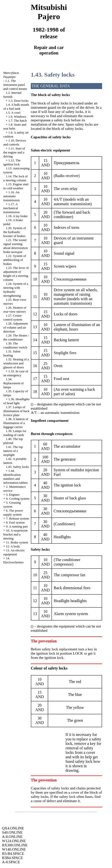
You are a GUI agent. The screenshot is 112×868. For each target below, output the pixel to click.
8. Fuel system (15, 522)
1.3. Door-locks (19, 101)
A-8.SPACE (11, 862)
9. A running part (17, 526)
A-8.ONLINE (12, 837)
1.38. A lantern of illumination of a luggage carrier (16, 423)
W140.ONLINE (14, 849)
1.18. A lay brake (17, 216)
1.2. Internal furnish (12, 95)
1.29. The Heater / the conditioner (16, 337)
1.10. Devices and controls (15, 142)
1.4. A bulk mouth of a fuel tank (16, 107)
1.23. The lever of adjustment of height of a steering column (16, 274)
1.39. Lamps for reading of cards (15, 433)
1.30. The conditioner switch (15, 345)
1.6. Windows (17, 117)
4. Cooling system (18, 499)
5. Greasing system (12, 505)
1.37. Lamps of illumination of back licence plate (16, 411)
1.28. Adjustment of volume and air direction (16, 327)
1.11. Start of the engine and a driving (14, 152)
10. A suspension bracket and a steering (15, 534)
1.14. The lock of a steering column (16, 178)
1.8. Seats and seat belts (15, 126)
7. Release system (18, 518)
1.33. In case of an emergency (16, 373)
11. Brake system (17, 542)
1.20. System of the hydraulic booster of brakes (15, 232)
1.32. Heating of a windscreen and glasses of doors (16, 363)
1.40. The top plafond (13, 441)
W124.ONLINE (14, 841)
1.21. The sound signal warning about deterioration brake (16, 246)
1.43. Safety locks (17, 467)
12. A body (13, 546)
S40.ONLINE (12, 832)
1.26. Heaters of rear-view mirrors (15, 310)
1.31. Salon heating (12, 353)
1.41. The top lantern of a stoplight (13, 451)
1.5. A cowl (13, 113)
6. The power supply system (13, 512)
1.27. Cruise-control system (13, 317)
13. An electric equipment (14, 552)
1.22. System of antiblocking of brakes (15, 260)
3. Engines (13, 495)
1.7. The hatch (18, 121)
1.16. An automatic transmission (11, 196)
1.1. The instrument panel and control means (15, 85)
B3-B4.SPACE (13, 854)
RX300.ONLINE (15, 845)
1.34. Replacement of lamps (13, 383)
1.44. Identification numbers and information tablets (16, 477)
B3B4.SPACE (12, 858)
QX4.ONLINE (13, 828)
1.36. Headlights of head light (16, 401)
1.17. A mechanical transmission (11, 208)
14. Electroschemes (13, 560)
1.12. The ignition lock (12, 162)
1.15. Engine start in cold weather (16, 186)
